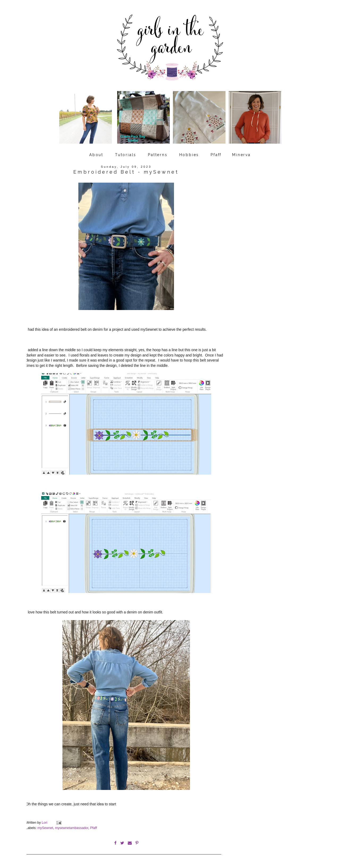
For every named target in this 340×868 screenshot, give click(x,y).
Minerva (241, 155)
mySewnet (45, 828)
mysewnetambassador (72, 828)
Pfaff (216, 155)
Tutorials (126, 155)
